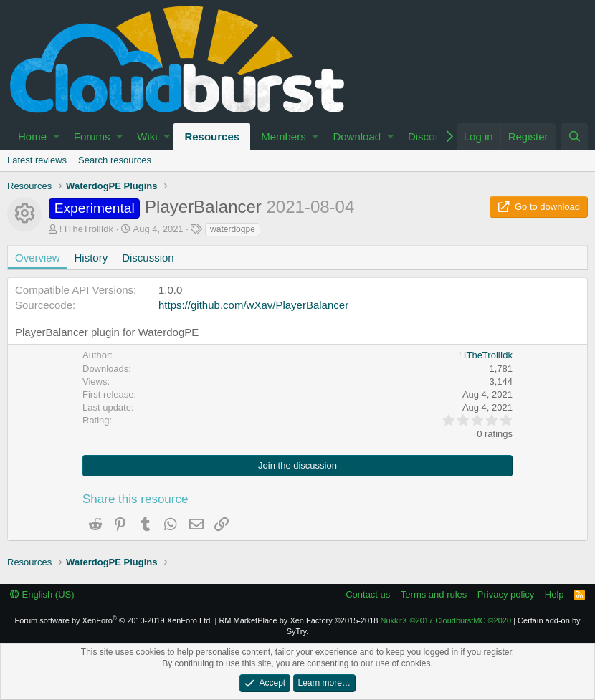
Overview (38, 258)
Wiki (147, 136)
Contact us (368, 594)
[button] (56, 136)
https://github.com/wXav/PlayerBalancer (253, 305)
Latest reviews (37, 160)
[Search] (574, 136)
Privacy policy (506, 594)
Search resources (115, 160)
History (91, 258)
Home (32, 136)
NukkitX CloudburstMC (446, 620)
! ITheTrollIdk (86, 229)
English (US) (42, 594)
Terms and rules (434, 594)
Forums (92, 136)
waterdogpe (233, 229)
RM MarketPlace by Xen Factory (298, 620)
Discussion (148, 258)
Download (357, 136)
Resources (212, 136)
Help (554, 594)
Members (284, 136)
